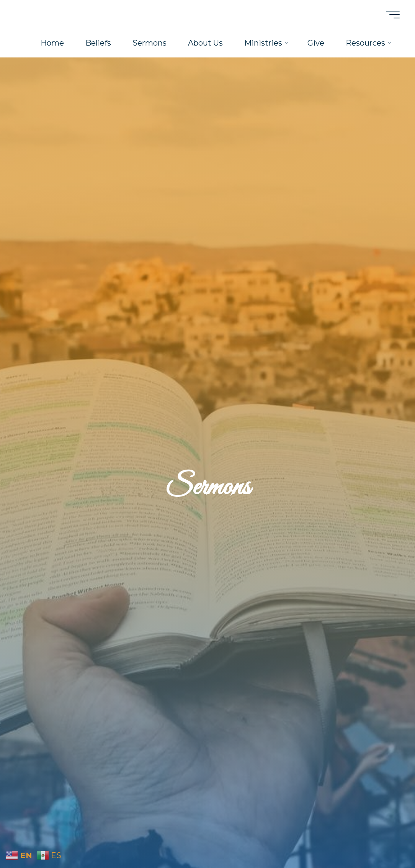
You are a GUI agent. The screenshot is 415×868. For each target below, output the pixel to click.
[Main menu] (393, 15)
